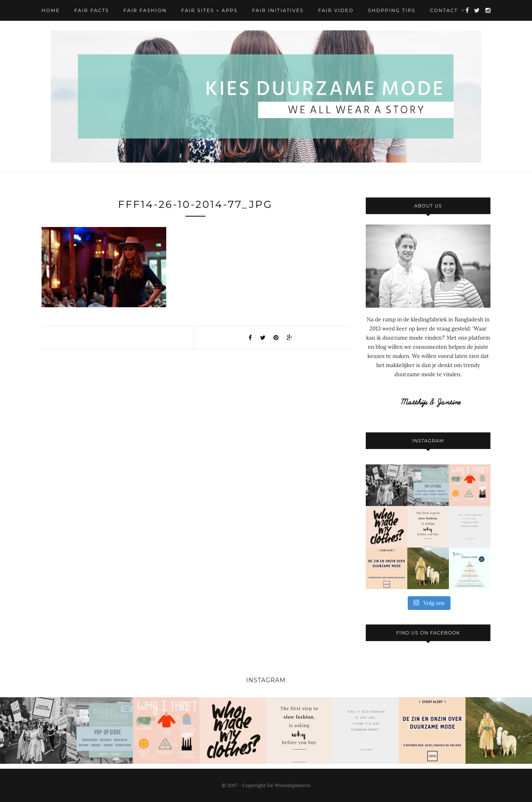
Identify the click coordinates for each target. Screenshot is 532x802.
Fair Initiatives (278, 10)
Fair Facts (92, 10)
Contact (444, 10)
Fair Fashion (145, 10)
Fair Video (336, 10)
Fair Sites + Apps (209, 10)
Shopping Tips (392, 10)
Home (51, 10)
